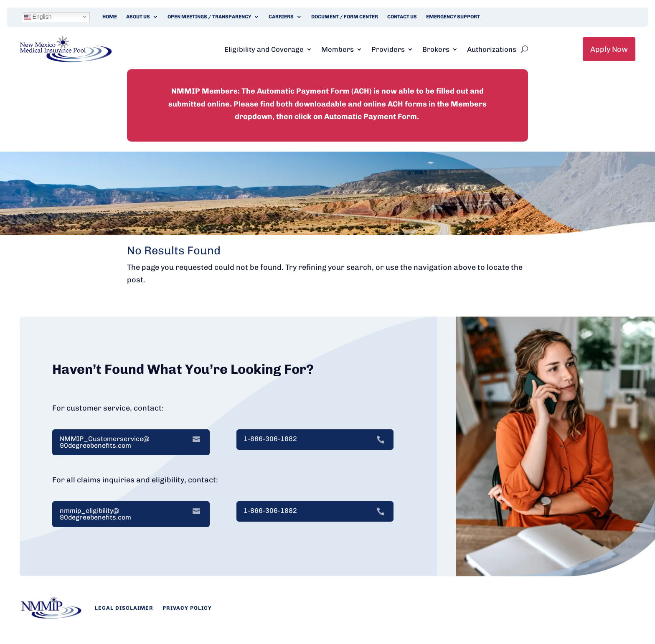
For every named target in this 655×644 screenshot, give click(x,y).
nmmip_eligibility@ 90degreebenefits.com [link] (95, 514)
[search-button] (524, 49)
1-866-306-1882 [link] (270, 439)
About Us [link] (138, 17)
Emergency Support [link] (453, 17)
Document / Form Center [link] (345, 17)
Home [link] (110, 17)
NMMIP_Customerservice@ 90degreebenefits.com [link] (104, 442)
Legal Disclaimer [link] (124, 608)
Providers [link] (388, 49)
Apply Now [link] (609, 49)
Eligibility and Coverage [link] (264, 49)
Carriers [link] (281, 17)
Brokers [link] (436, 49)
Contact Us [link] (402, 17)
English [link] (38, 17)
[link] (66, 60)
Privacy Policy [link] (187, 608)
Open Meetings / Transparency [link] (209, 17)
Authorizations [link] (492, 49)
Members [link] (338, 49)
